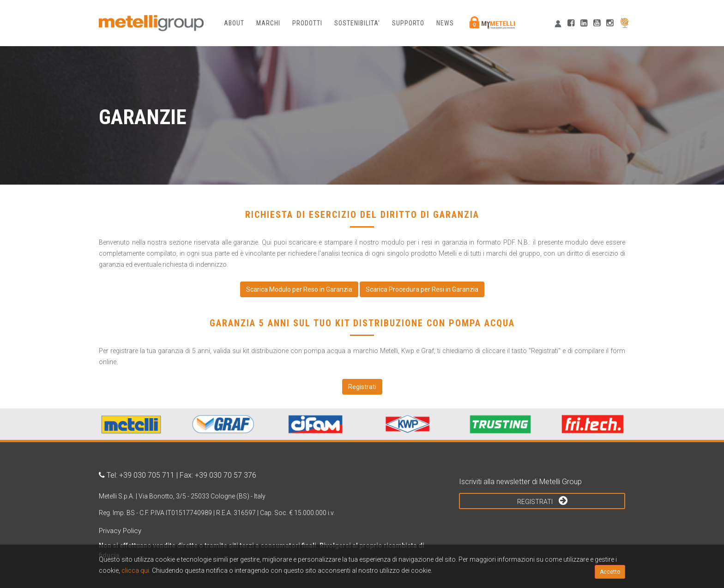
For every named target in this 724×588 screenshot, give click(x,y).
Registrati (542, 500)
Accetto (610, 572)
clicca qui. (136, 570)
